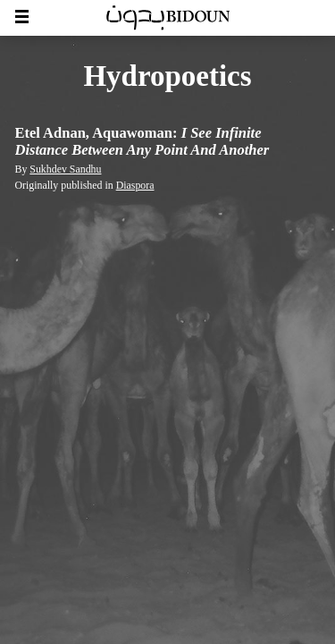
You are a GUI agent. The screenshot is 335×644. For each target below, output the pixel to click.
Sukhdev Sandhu (65, 169)
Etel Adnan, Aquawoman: (142, 142)
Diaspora (135, 185)
